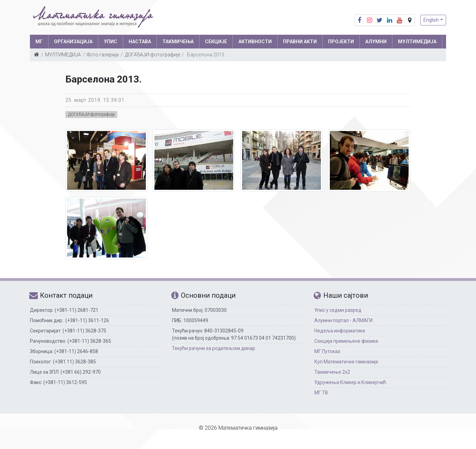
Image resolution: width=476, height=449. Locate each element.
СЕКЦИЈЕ (216, 42)
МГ (39, 42)
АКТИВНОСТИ (255, 42)
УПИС (111, 42)
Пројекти (341, 42)
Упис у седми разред (338, 310)
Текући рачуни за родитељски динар (214, 348)
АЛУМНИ (376, 42)
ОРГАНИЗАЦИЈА (73, 42)
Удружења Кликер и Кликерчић (350, 382)
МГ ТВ (321, 393)
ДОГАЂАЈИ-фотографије (153, 55)
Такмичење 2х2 (332, 372)
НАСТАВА (140, 42)
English (431, 20)
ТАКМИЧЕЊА (178, 42)
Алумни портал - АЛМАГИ (343, 320)
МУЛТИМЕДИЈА (417, 42)
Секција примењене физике (346, 341)
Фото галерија (103, 55)
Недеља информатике (340, 331)
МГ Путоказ (327, 351)
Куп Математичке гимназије (346, 362)
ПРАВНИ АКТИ (300, 42)
